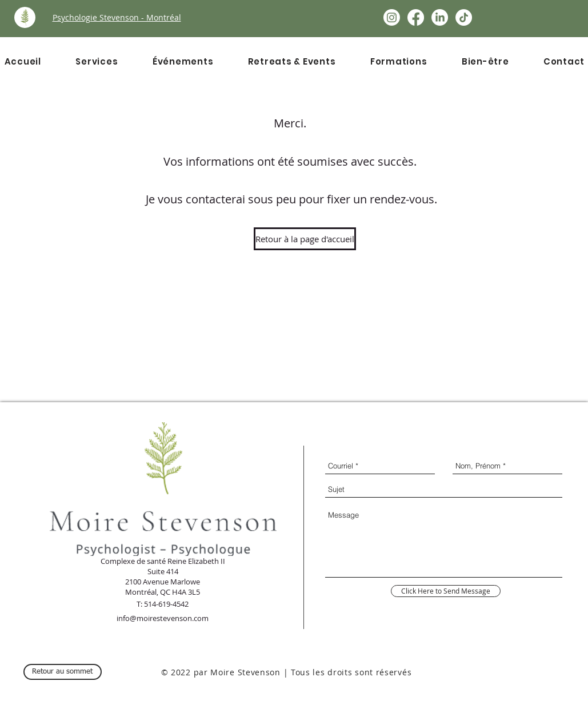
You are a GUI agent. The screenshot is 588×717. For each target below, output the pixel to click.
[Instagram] (392, 17)
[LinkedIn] (440, 17)
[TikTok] (464, 17)
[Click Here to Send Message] (446, 591)
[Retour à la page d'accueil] (305, 239)
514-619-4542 (166, 604)
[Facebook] (416, 17)
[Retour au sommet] (63, 672)
